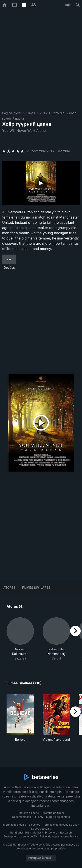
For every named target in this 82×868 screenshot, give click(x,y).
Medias (37, 833)
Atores (9, 588)
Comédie (58, 113)
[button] (20, 639)
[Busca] (78, 5)
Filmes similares (36, 588)
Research (66, 833)
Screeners (51, 833)
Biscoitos (34, 825)
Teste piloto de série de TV (20, 836)
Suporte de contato (58, 817)
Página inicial (12, 113)
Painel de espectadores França (59, 836)
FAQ (41, 817)
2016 (43, 113)
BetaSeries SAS (20, 833)
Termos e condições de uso (60, 825)
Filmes (31, 113)
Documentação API (24, 817)
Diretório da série (28, 813)
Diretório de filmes (53, 813)
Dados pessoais (41, 829)
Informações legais (14, 825)
